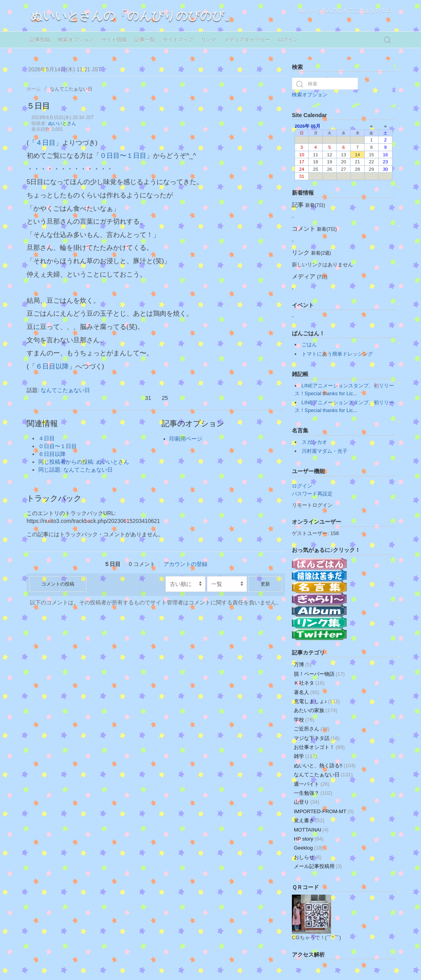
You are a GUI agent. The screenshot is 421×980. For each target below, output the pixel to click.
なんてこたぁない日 (71, 89)
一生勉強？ (313, 793)
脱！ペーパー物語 (319, 674)
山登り (307, 802)
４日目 (46, 143)
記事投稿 (40, 40)
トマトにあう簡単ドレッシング (337, 354)
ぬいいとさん (62, 123)
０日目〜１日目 (123, 156)
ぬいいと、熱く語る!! (325, 766)
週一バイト (312, 784)
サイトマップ (178, 40)
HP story (309, 839)
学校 (304, 720)
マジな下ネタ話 (317, 738)
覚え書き (309, 820)
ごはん (309, 344)
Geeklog (309, 848)
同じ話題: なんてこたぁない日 (76, 470)
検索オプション (76, 40)
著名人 (307, 692)
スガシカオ (314, 442)
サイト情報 (114, 40)
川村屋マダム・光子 (325, 451)
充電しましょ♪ (317, 701)
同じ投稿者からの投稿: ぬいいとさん (84, 462)
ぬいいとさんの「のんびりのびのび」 (133, 15)
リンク (209, 40)
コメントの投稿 (58, 584)
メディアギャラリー (247, 40)
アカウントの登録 (185, 564)
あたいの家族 (316, 710)
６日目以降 (52, 366)
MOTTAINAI (311, 830)
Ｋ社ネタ (309, 683)
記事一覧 (145, 40)
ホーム (34, 89)
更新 (265, 584)
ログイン (288, 40)
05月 (316, 126)
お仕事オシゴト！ (319, 747)
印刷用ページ (186, 439)
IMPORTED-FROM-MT (324, 811)
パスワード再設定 (312, 494)
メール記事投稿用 (318, 866)
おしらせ (308, 857)
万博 (303, 664)
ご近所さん (312, 729)
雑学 (305, 756)
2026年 (302, 126)
